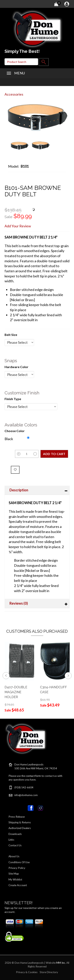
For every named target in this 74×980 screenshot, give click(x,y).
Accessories (14, 94)
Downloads (15, 834)
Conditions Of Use (19, 862)
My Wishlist (15, 879)
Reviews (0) (19, 603)
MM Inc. (61, 963)
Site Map (14, 874)
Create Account (18, 885)
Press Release (17, 817)
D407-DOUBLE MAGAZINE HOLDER (16, 692)
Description (19, 490)
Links (11, 840)
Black (9, 439)
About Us (14, 856)
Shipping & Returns (20, 822)
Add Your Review (18, 226)
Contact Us (15, 845)
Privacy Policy (17, 868)
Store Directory (49, 972)
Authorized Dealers (20, 828)
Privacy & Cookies (27, 972)
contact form (33, 776)
